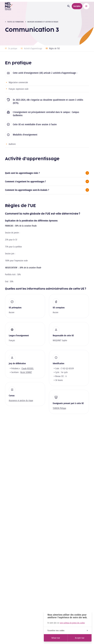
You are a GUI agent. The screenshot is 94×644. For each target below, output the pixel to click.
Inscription (77, 6)
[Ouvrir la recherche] (69, 6)
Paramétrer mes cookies (68, 630)
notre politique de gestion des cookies (72, 623)
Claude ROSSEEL (28, 368)
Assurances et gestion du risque (21, 400)
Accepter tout (80, 638)
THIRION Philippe (59, 408)
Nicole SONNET (26, 372)
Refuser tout (56, 638)
